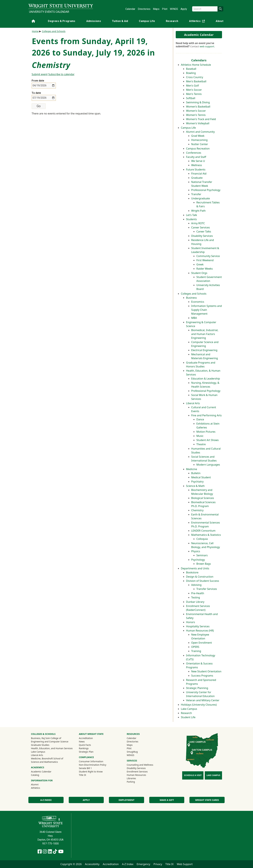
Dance (200, 419)
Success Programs (202, 676)
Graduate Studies (40, 745)
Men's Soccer (194, 90)
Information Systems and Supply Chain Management (207, 310)
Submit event (40, 74)
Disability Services (202, 236)
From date (38, 81)
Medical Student (201, 477)
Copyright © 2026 (71, 864)
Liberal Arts (193, 403)
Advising (196, 585)
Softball (191, 98)
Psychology (198, 560)
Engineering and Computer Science (50, 742)
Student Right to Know (91, 772)
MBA (194, 318)
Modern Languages (208, 465)
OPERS (195, 647)
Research (172, 21)
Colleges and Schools (194, 294)
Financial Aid (199, 174)
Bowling (191, 73)
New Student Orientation (206, 671)
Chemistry (197, 510)
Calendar (130, 9)
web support (207, 46)
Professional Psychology (206, 190)
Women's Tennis (196, 115)
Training (196, 651)
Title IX (83, 775)
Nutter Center (200, 144)
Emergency (143, 864)
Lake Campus (189, 709)
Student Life (188, 717)
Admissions (94, 21)
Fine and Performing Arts (206, 415)
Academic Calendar (199, 35)
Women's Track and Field (201, 119)
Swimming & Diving (198, 102)
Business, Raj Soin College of (46, 738)
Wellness (197, 165)
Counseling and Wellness (140, 765)
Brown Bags (204, 564)
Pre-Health (198, 593)
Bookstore (192, 572)
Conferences (194, 153)
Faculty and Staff (196, 157)
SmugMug (137, 752)
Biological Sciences (203, 498)
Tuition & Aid (120, 21)
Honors (190, 622)
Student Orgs (199, 273)
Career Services (200, 227)
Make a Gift (167, 800)
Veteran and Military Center (203, 700)
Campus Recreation (198, 149)
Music (200, 436)
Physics (196, 551)
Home (35, 31)
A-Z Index (46, 800)
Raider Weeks (205, 269)
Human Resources (137, 775)
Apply (184, 9)
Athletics (198, 22)
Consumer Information (91, 761)
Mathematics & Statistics (206, 535)
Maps (156, 9)
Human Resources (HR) (200, 631)
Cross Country (195, 77)
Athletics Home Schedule (196, 65)
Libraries (131, 778)
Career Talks (204, 231)
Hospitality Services (198, 626)
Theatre (201, 444)
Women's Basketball (198, 107)
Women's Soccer (196, 111)
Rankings (84, 748)
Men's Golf (192, 86)
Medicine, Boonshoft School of (47, 758)
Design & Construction (200, 577)
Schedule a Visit (193, 775)
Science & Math (195, 486)
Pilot (165, 9)
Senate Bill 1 (85, 768)
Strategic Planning (197, 688)
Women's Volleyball (198, 123)
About (220, 21)
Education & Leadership (206, 379)
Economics (198, 302)
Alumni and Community (200, 132)
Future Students (196, 169)
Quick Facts (85, 745)
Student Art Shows (207, 440)
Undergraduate (201, 198)
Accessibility (92, 864)
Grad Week (198, 136)
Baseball (191, 69)
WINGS (174, 9)
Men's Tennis (194, 94)
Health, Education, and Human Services (52, 748)
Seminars (202, 555)
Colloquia (202, 539)
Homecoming (199, 140)
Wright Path (198, 211)
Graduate (197, 178)
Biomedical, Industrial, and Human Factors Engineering (205, 334)
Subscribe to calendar (61, 74)
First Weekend (205, 260)
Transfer (196, 194)
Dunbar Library (195, 602)
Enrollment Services (137, 772)
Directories (144, 9)
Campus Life (147, 21)
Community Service (208, 256)
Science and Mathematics (44, 762)
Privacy (158, 864)
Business (191, 298)
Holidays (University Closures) (199, 705)
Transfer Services (207, 589)
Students (191, 219)
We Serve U (198, 161)
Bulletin (196, 473)
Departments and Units (195, 568)
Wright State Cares (207, 800)
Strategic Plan (86, 752)
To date (36, 93)
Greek (200, 264)
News (82, 742)
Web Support (185, 864)
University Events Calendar (49, 12)
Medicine (192, 469)
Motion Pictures (206, 432)
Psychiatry (197, 482)
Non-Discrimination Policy (93, 765)
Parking (131, 782)
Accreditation (86, 738)
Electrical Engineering (204, 350)
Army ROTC (198, 223)
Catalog (35, 775)
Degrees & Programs (62, 21)
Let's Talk (192, 215)
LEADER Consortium (203, 531)
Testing (196, 597)
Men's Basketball (196, 81)
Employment (126, 800)
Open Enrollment (202, 643)
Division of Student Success (202, 581)
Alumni (39, 784)
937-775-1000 (51, 844)
